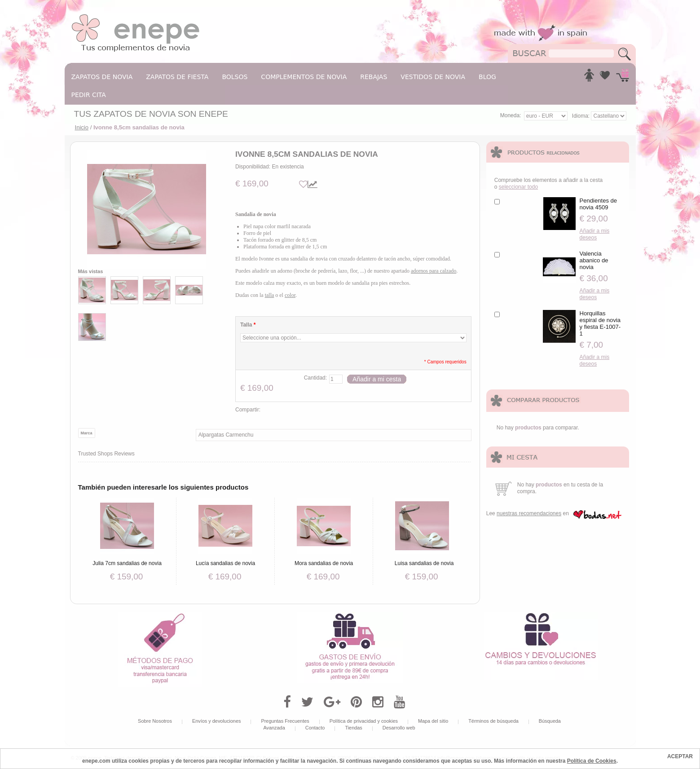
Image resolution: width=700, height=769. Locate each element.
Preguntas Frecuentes (285, 721)
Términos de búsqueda (493, 721)
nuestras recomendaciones (529, 513)
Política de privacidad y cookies (364, 721)
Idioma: (582, 116)
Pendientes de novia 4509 (599, 204)
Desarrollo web (399, 728)
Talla (248, 325)
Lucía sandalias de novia (225, 563)
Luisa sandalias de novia (424, 563)
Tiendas (353, 728)
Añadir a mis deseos (595, 234)
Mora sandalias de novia (324, 563)
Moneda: (511, 115)
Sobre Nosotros (155, 721)
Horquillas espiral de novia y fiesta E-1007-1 (600, 323)
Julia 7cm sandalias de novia (127, 563)
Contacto (315, 728)
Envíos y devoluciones (217, 721)
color (290, 295)
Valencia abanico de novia (594, 260)
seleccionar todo (518, 187)
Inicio (82, 127)
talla (270, 295)
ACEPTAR (680, 756)
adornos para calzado (434, 271)
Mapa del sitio (433, 721)
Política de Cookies (592, 761)
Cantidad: (315, 378)
